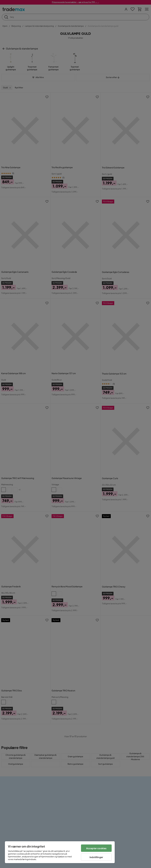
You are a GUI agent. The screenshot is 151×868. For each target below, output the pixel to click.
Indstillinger (96, 857)
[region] (60, 852)
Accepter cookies (96, 848)
